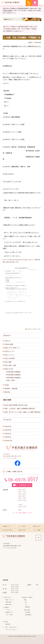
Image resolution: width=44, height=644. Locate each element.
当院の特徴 (8, 602)
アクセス (8, 610)
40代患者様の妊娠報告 (13, 378)
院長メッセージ (10, 600)
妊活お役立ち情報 (7, 530)
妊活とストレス (9, 355)
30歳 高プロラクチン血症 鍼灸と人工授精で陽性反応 (22, 412)
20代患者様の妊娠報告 (13, 372)
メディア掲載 (37, 530)
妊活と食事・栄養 (10, 365)
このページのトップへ (34, 329)
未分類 (7, 385)
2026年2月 (8, 434)
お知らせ (7, 341)
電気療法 (28, 607)
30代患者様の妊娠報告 (13, 375)
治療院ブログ (9, 612)
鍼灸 (25, 600)
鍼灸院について (7, 526)
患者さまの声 (9, 369)
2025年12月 (8, 441)
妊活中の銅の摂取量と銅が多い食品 (16, 405)
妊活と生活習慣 (9, 358)
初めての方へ (8, 597)
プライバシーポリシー (12, 630)
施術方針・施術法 (28, 597)
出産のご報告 (10, 380)
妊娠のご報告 (22, 530)
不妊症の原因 (9, 344)
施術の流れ (8, 605)
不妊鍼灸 (28, 612)
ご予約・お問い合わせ (10, 627)
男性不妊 (7, 392)
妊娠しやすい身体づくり (12, 348)
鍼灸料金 (8, 624)
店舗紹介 (7, 607)
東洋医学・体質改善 (11, 389)
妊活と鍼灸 (8, 362)
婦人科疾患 (27, 610)
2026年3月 (8, 430)
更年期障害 (28, 615)
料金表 (6, 622)
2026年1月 (8, 437)
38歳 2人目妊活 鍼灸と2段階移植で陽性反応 (20, 409)
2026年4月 (8, 427)
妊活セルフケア (9, 351)
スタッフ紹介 (22, 526)
